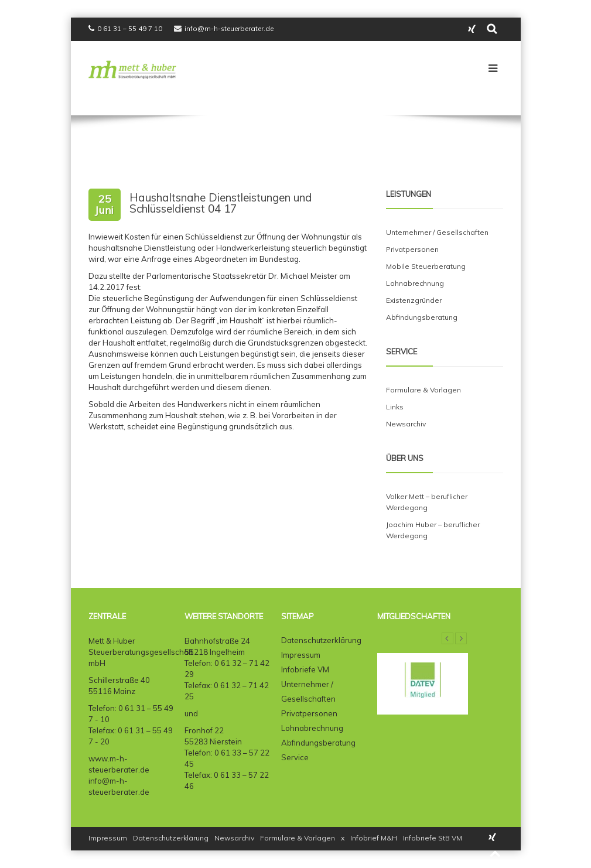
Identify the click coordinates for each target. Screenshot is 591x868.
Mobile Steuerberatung (426, 266)
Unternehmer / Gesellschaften (437, 232)
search (492, 29)
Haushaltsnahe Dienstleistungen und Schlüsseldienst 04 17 (221, 203)
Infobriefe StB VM (433, 838)
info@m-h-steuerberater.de (229, 28)
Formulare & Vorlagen (423, 390)
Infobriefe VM (305, 669)
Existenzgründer (414, 300)
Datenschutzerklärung (321, 640)
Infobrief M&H (374, 838)
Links (395, 407)
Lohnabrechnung (415, 283)
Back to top (495, 854)
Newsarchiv (406, 424)
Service (295, 757)
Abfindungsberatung (422, 317)
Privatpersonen (412, 249)
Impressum (301, 655)
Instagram (472, 29)
